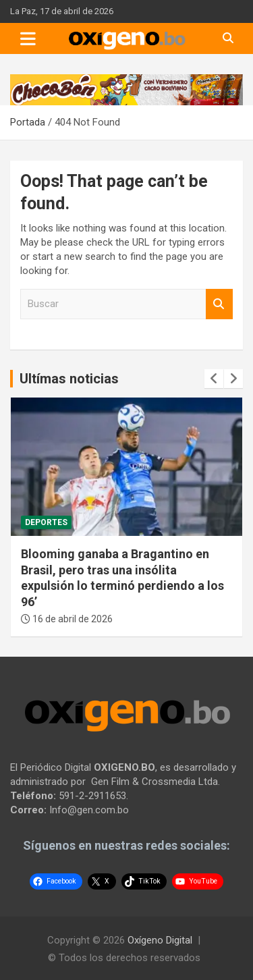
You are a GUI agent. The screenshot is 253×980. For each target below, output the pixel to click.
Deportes (46, 522)
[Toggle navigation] (28, 38)
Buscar (219, 304)
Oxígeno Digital (160, 940)
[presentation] (214, 379)
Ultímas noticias (69, 379)
